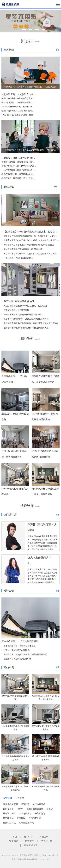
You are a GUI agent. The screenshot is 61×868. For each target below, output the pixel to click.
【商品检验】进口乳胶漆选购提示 (18, 258)
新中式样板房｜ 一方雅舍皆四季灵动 (20, 641)
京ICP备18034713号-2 (47, 855)
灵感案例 (44, 837)
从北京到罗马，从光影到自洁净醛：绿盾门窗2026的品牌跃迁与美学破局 (30, 87)
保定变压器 (8, 809)
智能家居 (14, 841)
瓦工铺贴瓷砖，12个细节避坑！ (17, 310)
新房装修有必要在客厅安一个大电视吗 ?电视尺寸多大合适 (29, 245)
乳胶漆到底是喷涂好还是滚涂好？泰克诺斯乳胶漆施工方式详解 (31, 323)
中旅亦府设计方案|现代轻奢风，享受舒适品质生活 (25, 655)
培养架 (50, 809)
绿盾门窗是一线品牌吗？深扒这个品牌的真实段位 (23, 178)
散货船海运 (8, 818)
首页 (15, 837)
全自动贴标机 (9, 823)
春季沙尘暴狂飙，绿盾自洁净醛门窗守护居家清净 (23, 162)
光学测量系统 (39, 804)
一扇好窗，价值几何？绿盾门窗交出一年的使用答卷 (28, 158)
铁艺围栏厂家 (35, 818)
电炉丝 (20, 809)
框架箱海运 (40, 813)
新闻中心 (28, 837)
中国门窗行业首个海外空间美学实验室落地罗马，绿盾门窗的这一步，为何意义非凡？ (30, 150)
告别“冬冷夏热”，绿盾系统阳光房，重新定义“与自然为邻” (27, 103)
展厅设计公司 (9, 813)
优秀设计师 (46, 841)
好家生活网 (33, 855)
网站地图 (22, 859)
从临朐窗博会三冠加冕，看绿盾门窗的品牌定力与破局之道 (27, 107)
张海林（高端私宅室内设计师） (17, 650)
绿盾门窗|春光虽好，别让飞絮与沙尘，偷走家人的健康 (25, 111)
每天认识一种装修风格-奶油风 (19, 301)
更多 (58, 50)
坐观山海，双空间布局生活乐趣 (17, 659)
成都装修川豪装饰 (35, 809)
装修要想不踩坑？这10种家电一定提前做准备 (23, 249)
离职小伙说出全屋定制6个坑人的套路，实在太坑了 (26, 306)
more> (38, 42)
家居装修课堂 (31, 845)
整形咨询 (25, 804)
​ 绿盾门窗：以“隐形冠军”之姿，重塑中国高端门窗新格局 (26, 115)
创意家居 (30, 841)
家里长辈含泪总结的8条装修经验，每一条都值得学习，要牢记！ (31, 236)
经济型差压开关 (26, 823)
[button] (18, 30)
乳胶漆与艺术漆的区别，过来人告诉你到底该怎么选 (26, 319)
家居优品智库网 (10, 804)
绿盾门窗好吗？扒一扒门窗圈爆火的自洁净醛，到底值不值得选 (29, 174)
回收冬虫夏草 (25, 813)
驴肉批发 (21, 818)
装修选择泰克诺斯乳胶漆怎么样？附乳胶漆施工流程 (26, 328)
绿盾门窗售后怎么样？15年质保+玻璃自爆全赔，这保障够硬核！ (29, 166)
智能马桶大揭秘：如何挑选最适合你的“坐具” (23, 315)
